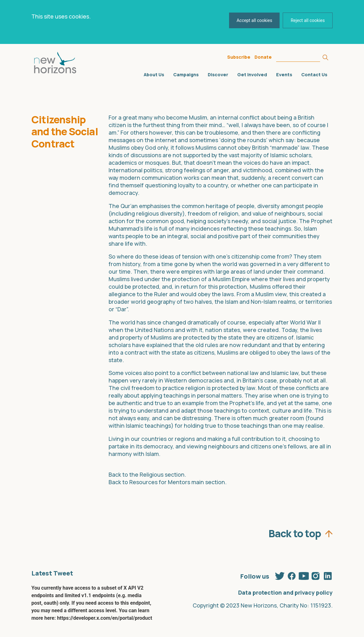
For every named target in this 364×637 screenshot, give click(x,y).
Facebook (292, 575)
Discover (218, 75)
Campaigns (186, 75)
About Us (154, 75)
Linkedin (328, 575)
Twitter (280, 575)
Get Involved (252, 75)
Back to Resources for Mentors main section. (168, 482)
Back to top (295, 532)
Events (284, 75)
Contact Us (314, 75)
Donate (263, 57)
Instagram (316, 575)
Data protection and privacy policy (285, 592)
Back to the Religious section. (147, 474)
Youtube (304, 575)
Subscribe (239, 57)
